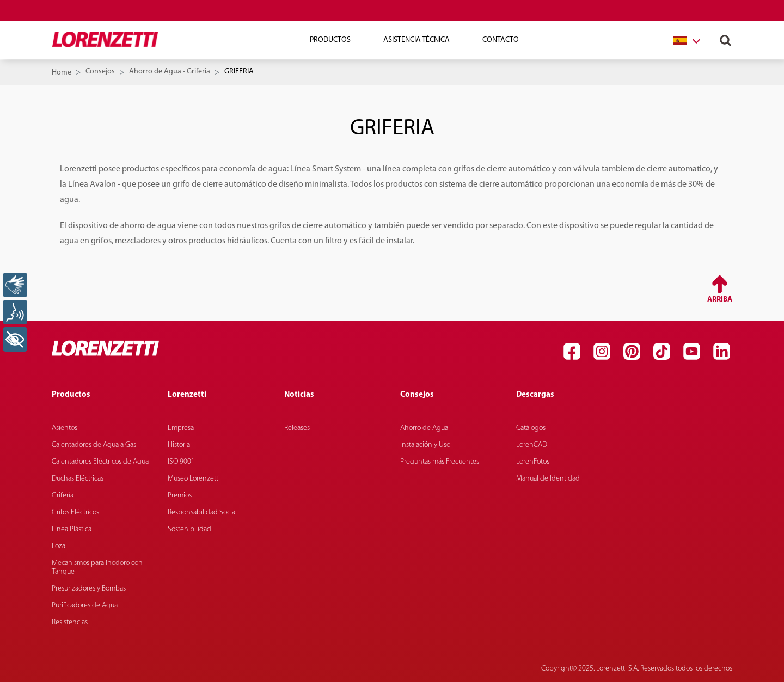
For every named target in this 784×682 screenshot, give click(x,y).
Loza (59, 546)
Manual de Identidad (548, 479)
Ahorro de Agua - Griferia (170, 72)
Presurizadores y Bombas (89, 589)
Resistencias (70, 622)
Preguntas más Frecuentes (440, 462)
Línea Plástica (72, 529)
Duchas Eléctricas (78, 479)
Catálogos (531, 428)
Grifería (63, 496)
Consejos (100, 72)
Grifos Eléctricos (75, 512)
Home (62, 73)
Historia (179, 445)
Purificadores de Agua (85, 606)
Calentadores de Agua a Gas (94, 445)
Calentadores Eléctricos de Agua (100, 462)
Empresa (181, 428)
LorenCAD (532, 445)
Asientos (65, 428)
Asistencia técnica (416, 40)
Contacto (501, 40)
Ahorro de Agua (424, 428)
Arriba (720, 300)
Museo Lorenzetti (194, 479)
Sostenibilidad (189, 529)
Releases (297, 428)
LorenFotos (533, 462)
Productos (330, 40)
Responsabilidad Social (202, 512)
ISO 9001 (181, 462)
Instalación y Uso (425, 445)
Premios (180, 496)
